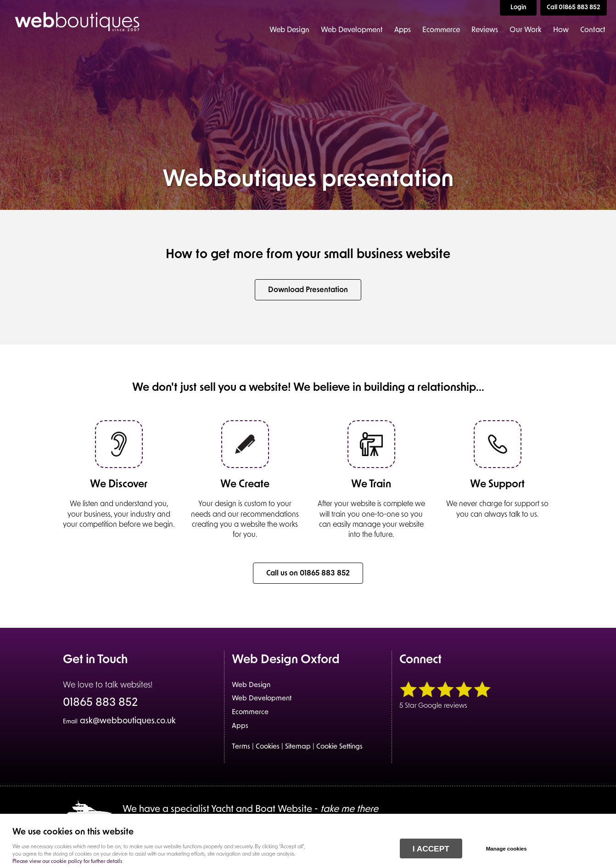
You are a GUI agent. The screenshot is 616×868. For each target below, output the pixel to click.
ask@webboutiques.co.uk (119, 721)
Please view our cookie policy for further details (67, 862)
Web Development (352, 30)
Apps (403, 30)
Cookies (268, 747)
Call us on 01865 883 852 (308, 574)
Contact (593, 30)
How (561, 30)
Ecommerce (441, 30)
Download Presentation (308, 290)
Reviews (485, 30)
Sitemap (298, 747)
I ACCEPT (431, 849)
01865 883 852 (100, 704)
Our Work (526, 30)
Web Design (289, 30)
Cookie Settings (339, 747)
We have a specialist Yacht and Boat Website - (250, 810)
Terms (241, 747)
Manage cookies (507, 849)
